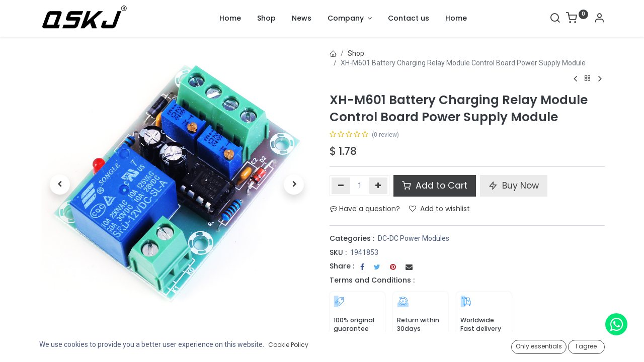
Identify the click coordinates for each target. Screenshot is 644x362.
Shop (356, 53)
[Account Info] (599, 19)
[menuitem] (230, 19)
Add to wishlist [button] (439, 209)
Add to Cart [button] (435, 186)
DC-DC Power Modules (414, 238)
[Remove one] (341, 186)
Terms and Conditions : (372, 280)
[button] (60, 185)
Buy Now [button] (514, 186)
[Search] (555, 19)
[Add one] (379, 186)
